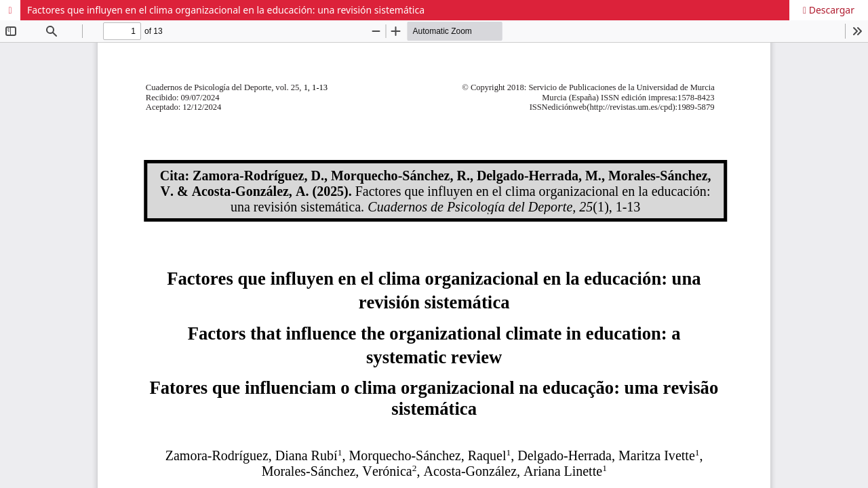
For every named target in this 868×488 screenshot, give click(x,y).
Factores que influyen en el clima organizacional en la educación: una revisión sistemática (226, 10)
